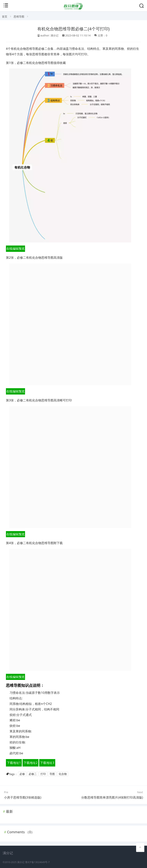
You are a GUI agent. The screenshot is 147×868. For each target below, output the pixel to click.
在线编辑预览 (15, 249)
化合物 (63, 774)
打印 (43, 774)
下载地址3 (47, 763)
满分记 (21, 862)
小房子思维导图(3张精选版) (23, 797)
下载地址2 (30, 763)
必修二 (33, 774)
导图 (52, 774)
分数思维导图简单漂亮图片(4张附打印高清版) (112, 797)
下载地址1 (14, 763)
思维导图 (19, 17)
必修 (22, 774)
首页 (5, 17)
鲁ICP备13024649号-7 (37, 862)
